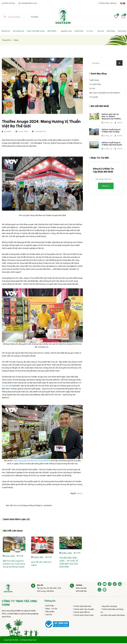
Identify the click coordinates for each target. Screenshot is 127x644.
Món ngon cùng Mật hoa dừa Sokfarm (105, 93)
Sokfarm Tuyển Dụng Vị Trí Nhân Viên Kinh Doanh (112, 144)
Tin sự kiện (94, 97)
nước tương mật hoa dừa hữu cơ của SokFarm (32, 461)
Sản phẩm (53, 31)
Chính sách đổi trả (81, 613)
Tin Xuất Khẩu (95, 84)
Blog (16, 40)
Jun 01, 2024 (22, 132)
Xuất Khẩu (79, 31)
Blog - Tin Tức (51, 609)
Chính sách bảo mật (82, 607)
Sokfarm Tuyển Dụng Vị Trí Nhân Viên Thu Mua (111, 131)
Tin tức (90, 31)
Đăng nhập (18, 506)
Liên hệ (100, 31)
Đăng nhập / (105, 3)
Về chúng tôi (18, 31)
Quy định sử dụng (109, 607)
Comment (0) (39, 132)
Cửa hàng (111, 31)
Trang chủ (5, 31)
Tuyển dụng (94, 80)
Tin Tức (92, 88)
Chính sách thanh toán (83, 616)
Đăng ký (113, 3)
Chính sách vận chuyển (83, 610)
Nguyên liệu (66, 31)
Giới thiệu (49, 606)
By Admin (7, 132)
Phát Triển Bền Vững (36, 31)
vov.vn (80, 494)
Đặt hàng (122, 31)
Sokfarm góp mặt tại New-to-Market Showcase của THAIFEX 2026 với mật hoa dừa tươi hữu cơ (111, 116)
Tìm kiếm (34, 17)
